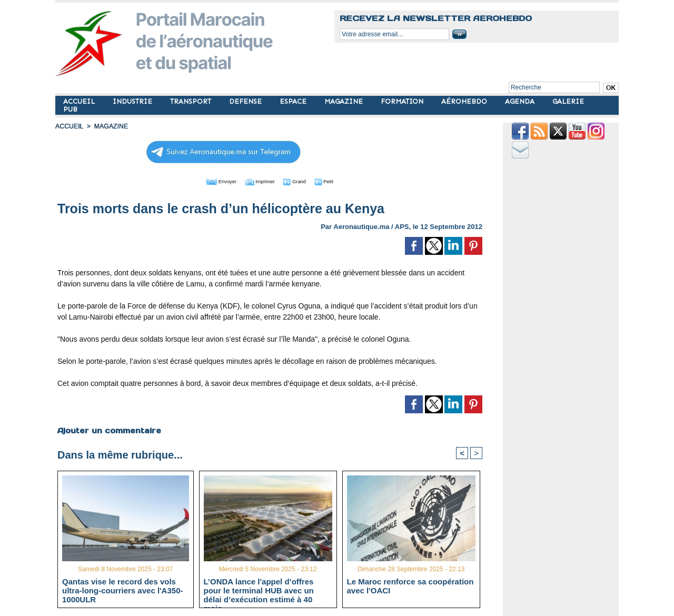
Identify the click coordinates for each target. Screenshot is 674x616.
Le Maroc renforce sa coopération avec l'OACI (410, 585)
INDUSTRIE (133, 101)
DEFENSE (246, 101)
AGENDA (521, 101)
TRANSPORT (192, 101)
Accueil (69, 126)
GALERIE (568, 101)
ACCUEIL (80, 101)
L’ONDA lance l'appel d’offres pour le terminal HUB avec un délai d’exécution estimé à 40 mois (259, 590)
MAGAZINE (345, 101)
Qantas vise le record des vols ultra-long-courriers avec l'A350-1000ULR (122, 590)
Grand (302, 181)
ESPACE (294, 101)
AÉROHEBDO (465, 101)
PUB (70, 109)
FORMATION (403, 101)
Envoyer (210, 181)
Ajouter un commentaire (109, 430)
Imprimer (258, 181)
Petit (337, 181)
